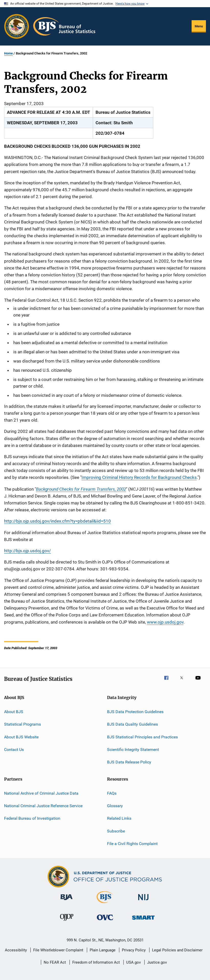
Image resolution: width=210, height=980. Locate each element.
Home (8, 53)
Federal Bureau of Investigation (32, 818)
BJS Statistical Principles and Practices (142, 737)
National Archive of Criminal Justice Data (41, 793)
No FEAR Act (55, 962)
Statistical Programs (22, 724)
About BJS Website (21, 737)
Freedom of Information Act (96, 962)
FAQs (112, 793)
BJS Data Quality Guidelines (132, 724)
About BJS (14, 712)
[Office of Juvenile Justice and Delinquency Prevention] (67, 922)
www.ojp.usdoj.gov (165, 622)
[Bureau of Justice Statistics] (105, 904)
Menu (199, 26)
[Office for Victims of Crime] (105, 921)
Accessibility (16, 950)
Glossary (115, 806)
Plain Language (103, 950)
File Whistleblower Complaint (58, 950)
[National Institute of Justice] (143, 901)
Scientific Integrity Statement (133, 750)
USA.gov (133, 962)
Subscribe (116, 831)
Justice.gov (157, 962)
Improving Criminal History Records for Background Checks (139, 477)
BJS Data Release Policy (129, 762)
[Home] (64, 26)
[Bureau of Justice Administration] (67, 901)
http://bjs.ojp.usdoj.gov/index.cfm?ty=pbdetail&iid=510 (57, 521)
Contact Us (14, 750)
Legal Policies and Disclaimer (177, 950)
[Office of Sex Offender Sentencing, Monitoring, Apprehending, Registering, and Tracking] (143, 921)
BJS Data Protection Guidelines (135, 712)
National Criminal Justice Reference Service (43, 806)
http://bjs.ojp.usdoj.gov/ (27, 551)
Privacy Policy (134, 950)
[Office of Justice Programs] (17, 26)
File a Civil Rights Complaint (132, 844)
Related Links (119, 818)
